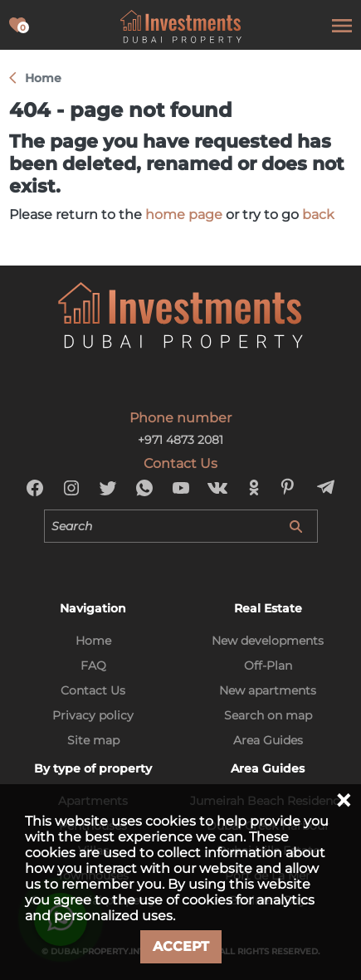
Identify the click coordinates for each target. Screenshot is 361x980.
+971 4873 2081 (180, 440)
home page (184, 215)
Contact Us (93, 690)
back (318, 215)
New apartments (268, 690)
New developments (268, 641)
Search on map (268, 715)
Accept (181, 946)
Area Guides (268, 740)
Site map (93, 740)
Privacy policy (93, 715)
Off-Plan (268, 666)
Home (93, 641)
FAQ (93, 666)
